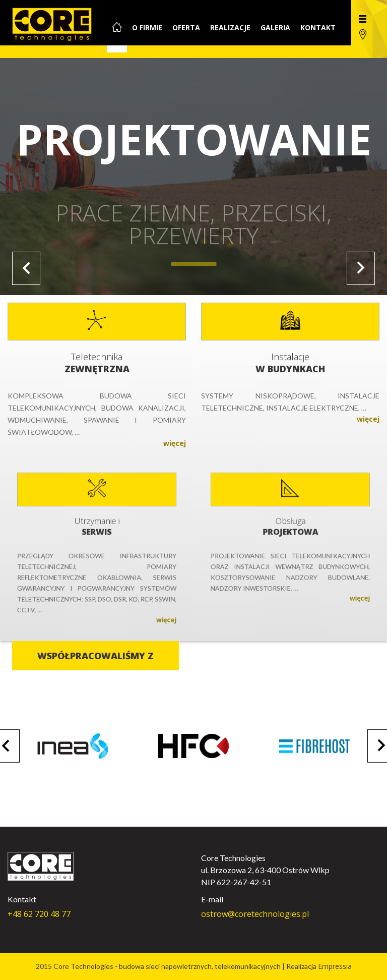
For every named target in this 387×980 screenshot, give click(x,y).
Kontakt (318, 27)
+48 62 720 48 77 (39, 914)
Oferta (186, 27)
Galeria (275, 27)
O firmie (147, 27)
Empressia (335, 966)
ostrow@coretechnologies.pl (255, 914)
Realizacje (230, 27)
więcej (171, 440)
